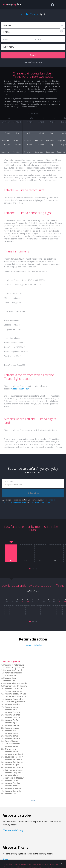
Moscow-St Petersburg (14, 665)
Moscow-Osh (10, 794)
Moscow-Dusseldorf (13, 788)
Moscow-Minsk (11, 746)
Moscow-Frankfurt (13, 717)
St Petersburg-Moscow (14, 667)
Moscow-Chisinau (12, 715)
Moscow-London (12, 728)
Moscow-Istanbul (12, 704)
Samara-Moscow (12, 744)
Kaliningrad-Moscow (14, 770)
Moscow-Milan (11, 775)
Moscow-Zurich (11, 780)
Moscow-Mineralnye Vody (15, 683)
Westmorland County (20, 389)
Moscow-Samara (12, 738)
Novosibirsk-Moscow (14, 757)
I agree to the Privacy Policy (40, 502)
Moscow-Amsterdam (14, 767)
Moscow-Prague (12, 765)
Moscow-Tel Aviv (12, 720)
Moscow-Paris (11, 710)
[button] (30, 569)
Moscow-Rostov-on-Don (15, 694)
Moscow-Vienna (12, 725)
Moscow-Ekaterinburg (15, 699)
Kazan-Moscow (11, 741)
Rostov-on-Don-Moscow (15, 696)
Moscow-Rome (11, 736)
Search (33, 55)
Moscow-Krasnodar (13, 689)
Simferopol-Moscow (13, 673)
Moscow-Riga (11, 723)
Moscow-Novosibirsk (14, 754)
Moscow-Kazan (11, 733)
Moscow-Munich (12, 707)
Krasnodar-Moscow (13, 691)
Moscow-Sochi (10, 678)
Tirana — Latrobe (33, 645)
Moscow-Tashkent (13, 783)
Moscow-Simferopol (13, 670)
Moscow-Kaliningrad (14, 762)
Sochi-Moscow (10, 675)
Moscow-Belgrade (13, 791)
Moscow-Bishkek (12, 786)
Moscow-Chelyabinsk (14, 773)
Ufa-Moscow (10, 749)
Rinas (5, 859)
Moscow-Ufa (10, 731)
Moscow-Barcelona (13, 759)
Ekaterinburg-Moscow (15, 702)
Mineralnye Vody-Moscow (15, 686)
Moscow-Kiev (9, 681)
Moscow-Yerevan (12, 712)
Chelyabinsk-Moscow (14, 778)
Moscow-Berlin (11, 752)
